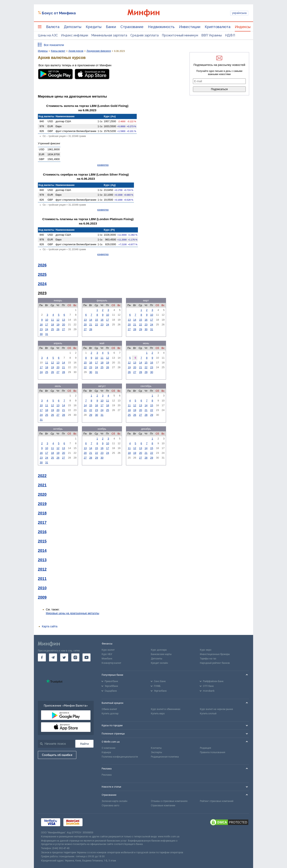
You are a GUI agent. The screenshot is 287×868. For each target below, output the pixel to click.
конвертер (103, 165)
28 (91, 329)
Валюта (53, 27)
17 (47, 325)
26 (58, 329)
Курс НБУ (107, 654)
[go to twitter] (64, 657)
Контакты (156, 748)
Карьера (106, 752)
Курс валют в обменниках (166, 709)
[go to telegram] (53, 657)
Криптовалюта (218, 27)
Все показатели (54, 45)
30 (41, 334)
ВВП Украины (212, 35)
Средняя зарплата (144, 35)
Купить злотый (208, 714)
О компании (109, 748)
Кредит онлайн (159, 663)
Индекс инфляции (75, 35)
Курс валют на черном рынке (216, 709)
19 (58, 325)
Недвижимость (161, 27)
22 (96, 325)
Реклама (107, 775)
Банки (111, 27)
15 (96, 320)
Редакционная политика (165, 757)
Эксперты (156, 752)
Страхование (132, 27)
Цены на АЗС (48, 35)
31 (47, 334)
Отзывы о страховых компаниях (169, 801)
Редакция (205, 748)
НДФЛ (230, 35)
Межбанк (107, 659)
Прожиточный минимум (180, 35)
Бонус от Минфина (59, 13)
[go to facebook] (42, 657)
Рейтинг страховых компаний (217, 801)
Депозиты (73, 27)
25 (52, 329)
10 (47, 320)
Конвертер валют (111, 663)
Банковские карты (161, 654)
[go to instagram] (75, 657)
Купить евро (158, 714)
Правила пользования (213, 752)
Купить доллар (110, 714)
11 (52, 320)
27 (64, 329)
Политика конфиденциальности (120, 757)
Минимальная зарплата (109, 35)
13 (64, 320)
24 (47, 329)
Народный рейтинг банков (215, 663)
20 (64, 325)
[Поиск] (84, 744)
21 (91, 325)
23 (41, 329)
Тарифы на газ (208, 659)
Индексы (243, 27)
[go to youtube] (86, 657)
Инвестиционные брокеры (215, 654)
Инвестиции (190, 27)
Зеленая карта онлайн (115, 801)
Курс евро (206, 650)
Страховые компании (163, 806)
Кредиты (94, 27)
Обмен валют (109, 709)
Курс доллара (159, 650)
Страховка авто (110, 806)
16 (41, 325)
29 (141, 329)
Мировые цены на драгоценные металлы (73, 613)
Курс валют (108, 650)
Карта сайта (50, 626)
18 (52, 325)
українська (239, 13)
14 (91, 320)
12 (58, 320)
